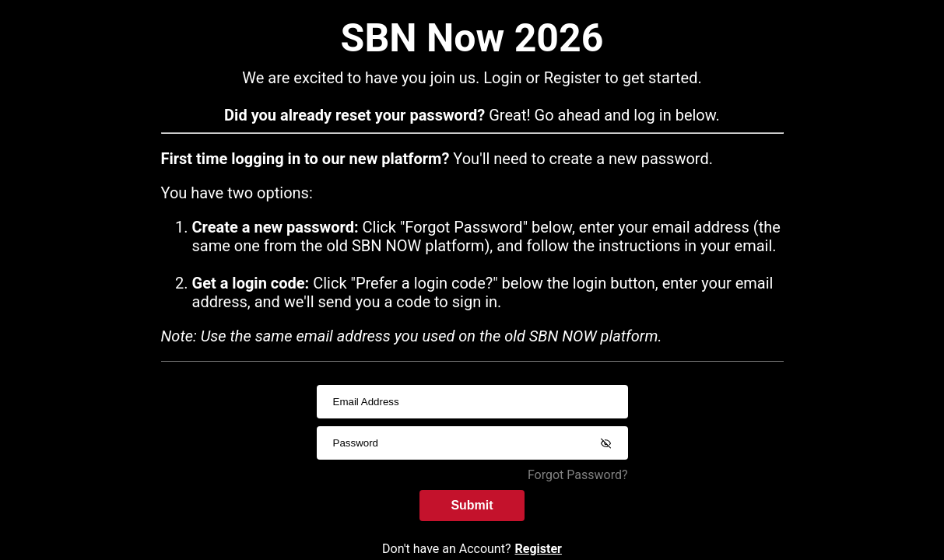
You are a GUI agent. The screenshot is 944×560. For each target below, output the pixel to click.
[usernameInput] (472, 402)
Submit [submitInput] (472, 505)
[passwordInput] (472, 443)
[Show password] (606, 443)
